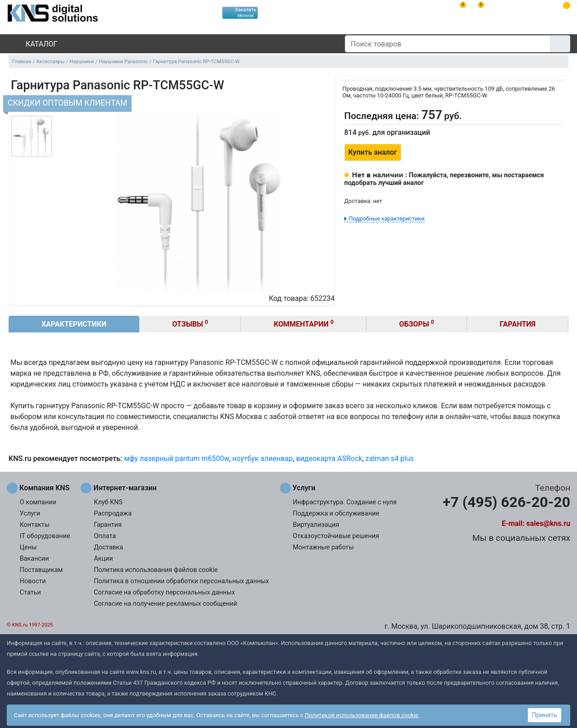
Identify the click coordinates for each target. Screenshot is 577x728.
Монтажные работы (323, 547)
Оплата (105, 536)
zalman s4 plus (390, 458)
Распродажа (113, 514)
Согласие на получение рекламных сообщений (165, 604)
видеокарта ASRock (329, 458)
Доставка (108, 547)
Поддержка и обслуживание (336, 514)
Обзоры (417, 324)
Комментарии (304, 324)
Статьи (30, 592)
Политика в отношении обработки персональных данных (181, 581)
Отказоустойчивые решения (336, 536)
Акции (103, 559)
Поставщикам (41, 570)
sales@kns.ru (548, 523)
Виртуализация (316, 525)
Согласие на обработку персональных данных (164, 592)
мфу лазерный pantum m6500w (176, 458)
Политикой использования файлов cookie (362, 715)
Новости (33, 581)
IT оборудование (45, 536)
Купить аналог (373, 152)
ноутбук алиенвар (262, 458)
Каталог (34, 44)
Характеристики (74, 324)
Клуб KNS (108, 502)
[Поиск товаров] (448, 44)
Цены (28, 547)
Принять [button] (545, 715)
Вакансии (34, 559)
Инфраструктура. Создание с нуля (345, 502)
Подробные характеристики (387, 219)
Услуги (30, 514)
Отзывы (190, 324)
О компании (38, 502)
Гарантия (518, 324)
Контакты (35, 525)
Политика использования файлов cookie (156, 570)
